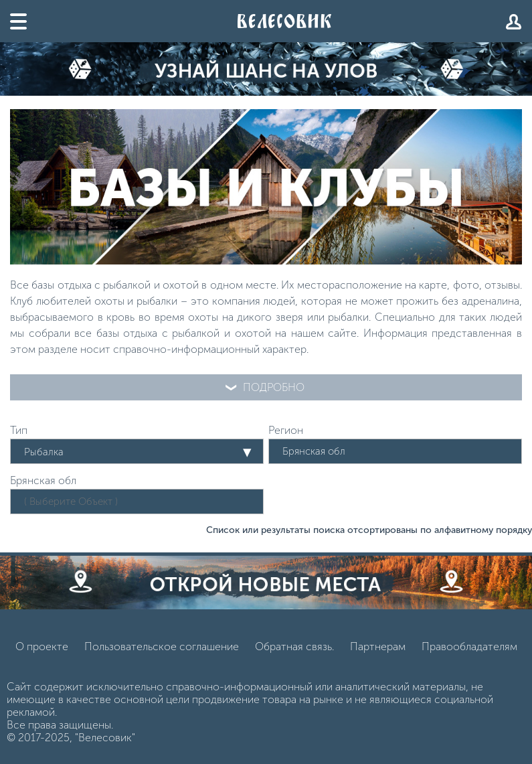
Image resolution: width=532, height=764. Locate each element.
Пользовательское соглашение (162, 646)
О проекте (42, 646)
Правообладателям (469, 646)
